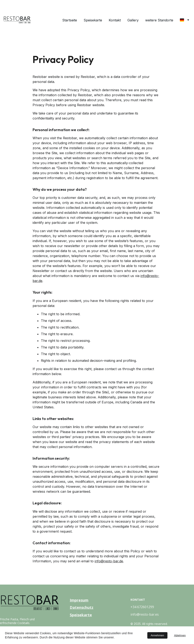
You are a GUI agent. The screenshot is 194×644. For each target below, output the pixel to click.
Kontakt (115, 20)
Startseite (70, 20)
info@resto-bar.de (109, 561)
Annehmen (157, 635)
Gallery (133, 20)
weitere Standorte (159, 20)
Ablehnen (180, 635)
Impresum (79, 600)
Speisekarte (93, 20)
